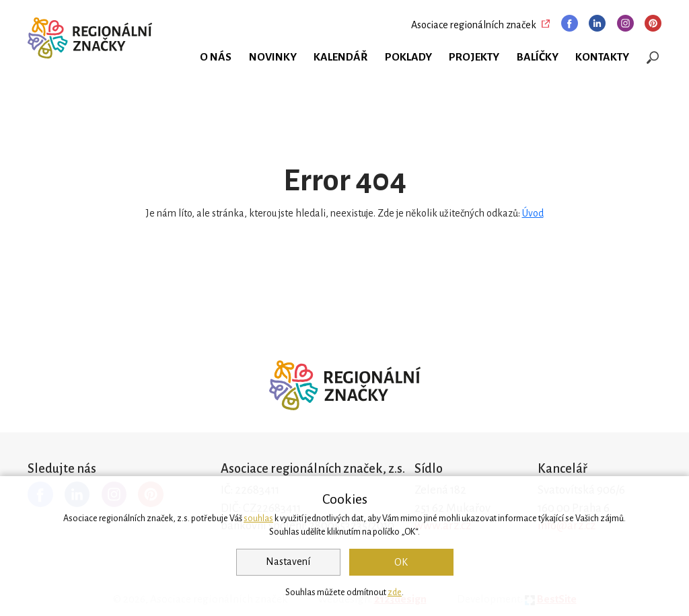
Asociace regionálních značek (474, 25)
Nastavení (288, 562)
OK (401, 562)
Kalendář (340, 57)
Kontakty (602, 57)
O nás (216, 57)
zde (395, 592)
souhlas (258, 518)
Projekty (474, 57)
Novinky (273, 57)
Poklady (408, 57)
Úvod (533, 213)
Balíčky (538, 57)
